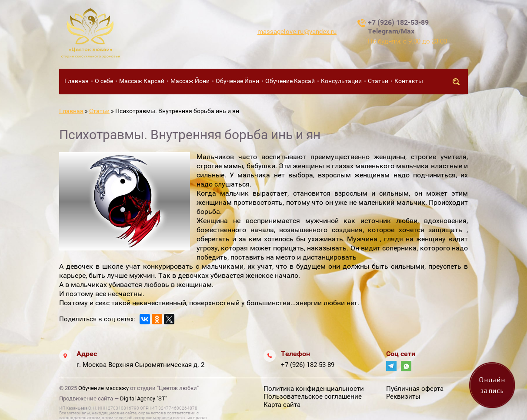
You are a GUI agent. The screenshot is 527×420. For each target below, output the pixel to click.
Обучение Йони (237, 81)
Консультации (341, 81)
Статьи (378, 81)
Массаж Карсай (142, 81)
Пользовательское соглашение (313, 397)
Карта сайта (282, 405)
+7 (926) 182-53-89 (308, 365)
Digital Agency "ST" (143, 398)
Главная (77, 81)
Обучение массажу (103, 388)
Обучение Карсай (290, 81)
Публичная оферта (415, 389)
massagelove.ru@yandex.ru (297, 32)
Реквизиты (403, 397)
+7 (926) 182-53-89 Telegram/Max (398, 27)
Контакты (409, 81)
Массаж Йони (190, 81)
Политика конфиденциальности (314, 389)
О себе (104, 81)
